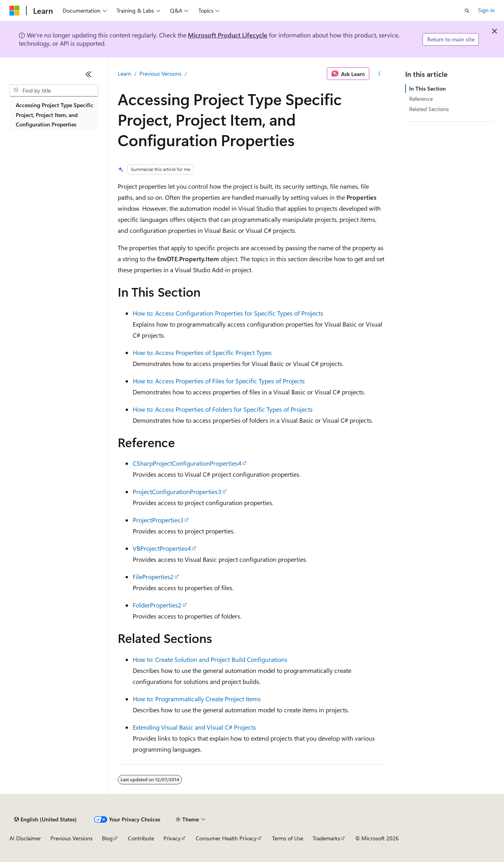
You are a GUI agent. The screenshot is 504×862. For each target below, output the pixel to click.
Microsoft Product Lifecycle (228, 35)
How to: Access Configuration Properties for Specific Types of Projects (228, 313)
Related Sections (429, 109)
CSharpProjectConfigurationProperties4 (187, 463)
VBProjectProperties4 (162, 548)
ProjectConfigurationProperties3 (177, 491)
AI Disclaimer (25, 838)
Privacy (172, 838)
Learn (124, 73)
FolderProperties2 (157, 605)
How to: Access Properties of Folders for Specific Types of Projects (223, 409)
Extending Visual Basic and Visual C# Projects (194, 727)
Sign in (486, 10)
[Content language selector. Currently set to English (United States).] (45, 819)
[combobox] (54, 91)
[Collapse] (89, 74)
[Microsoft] (15, 11)
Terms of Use (288, 838)
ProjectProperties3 (158, 520)
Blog (107, 838)
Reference (421, 99)
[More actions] (379, 74)
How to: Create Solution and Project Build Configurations (210, 659)
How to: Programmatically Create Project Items (197, 699)
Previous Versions (160, 73)
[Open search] (467, 11)
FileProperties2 (153, 577)
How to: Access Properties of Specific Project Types (202, 352)
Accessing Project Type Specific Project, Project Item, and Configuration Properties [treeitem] (55, 115)
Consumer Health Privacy (226, 838)
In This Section (427, 88)
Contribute (141, 838)
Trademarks (326, 838)
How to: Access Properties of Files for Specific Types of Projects (219, 381)
